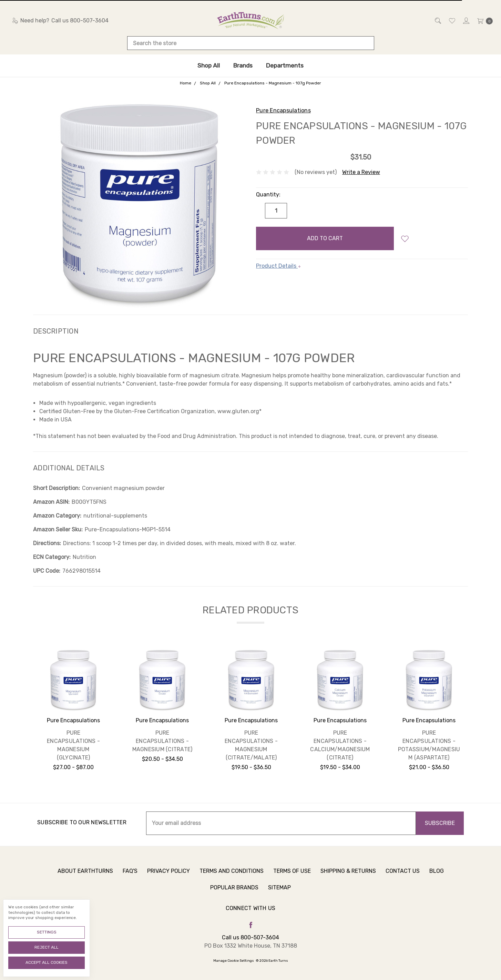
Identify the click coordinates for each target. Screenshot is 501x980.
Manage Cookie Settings (234, 961)
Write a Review (361, 172)
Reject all (47, 947)
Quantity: (268, 195)
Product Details (279, 266)
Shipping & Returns (348, 876)
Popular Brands (234, 893)
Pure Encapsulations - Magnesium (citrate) (162, 741)
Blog (437, 876)
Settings (47, 932)
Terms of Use (292, 876)
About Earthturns (85, 876)
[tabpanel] (73, 712)
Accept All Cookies (47, 962)
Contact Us (403, 876)
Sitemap (279, 893)
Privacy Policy (168, 876)
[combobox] (251, 43)
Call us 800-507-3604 (250, 937)
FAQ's (130, 876)
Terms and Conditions (232, 876)
